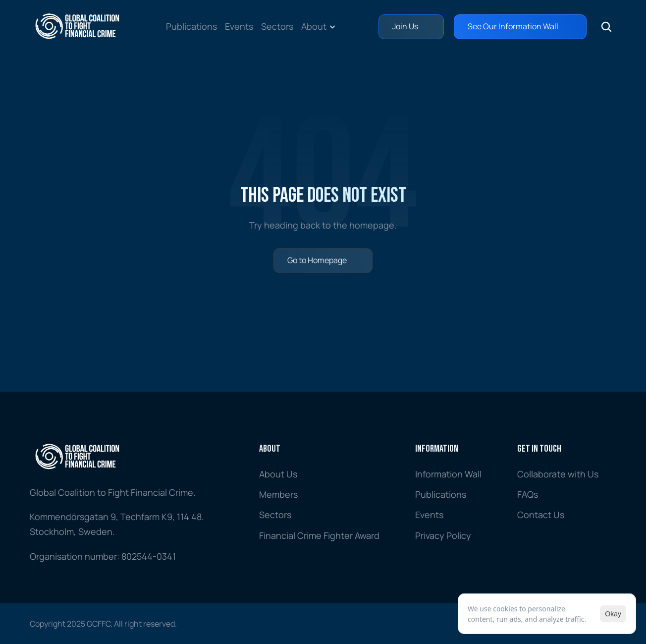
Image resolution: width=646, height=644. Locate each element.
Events (239, 26)
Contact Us (541, 515)
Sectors (277, 26)
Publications (191, 26)
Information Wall (448, 474)
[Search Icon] (606, 27)
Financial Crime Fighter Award (319, 535)
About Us (278, 474)
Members (278, 494)
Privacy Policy (443, 535)
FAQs (528, 494)
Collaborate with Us (558, 474)
